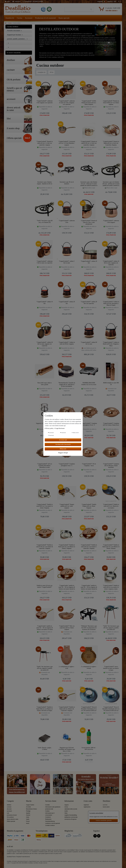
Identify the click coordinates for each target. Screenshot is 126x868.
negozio (67, 805)
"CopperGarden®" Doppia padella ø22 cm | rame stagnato (67, 506)
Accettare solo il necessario (63, 444)
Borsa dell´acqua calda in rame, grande (45, 384)
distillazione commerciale (71, 817)
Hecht (28, 823)
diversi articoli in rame (13, 819)
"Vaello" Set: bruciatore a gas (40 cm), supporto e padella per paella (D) (45, 668)
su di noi (105, 805)
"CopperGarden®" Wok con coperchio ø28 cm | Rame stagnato (67, 628)
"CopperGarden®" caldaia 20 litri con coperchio (89, 303)
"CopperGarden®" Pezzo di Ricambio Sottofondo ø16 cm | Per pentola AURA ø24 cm (111, 709)
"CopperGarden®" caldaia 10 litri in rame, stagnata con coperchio (111, 263)
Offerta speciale (11, 821)
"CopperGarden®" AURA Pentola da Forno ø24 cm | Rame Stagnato (89, 103)
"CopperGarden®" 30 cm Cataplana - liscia (89, 465)
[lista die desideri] (120, 2)
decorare (9, 809)
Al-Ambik (28, 807)
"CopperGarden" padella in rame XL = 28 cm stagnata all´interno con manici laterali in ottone (67, 587)
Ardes (28, 817)
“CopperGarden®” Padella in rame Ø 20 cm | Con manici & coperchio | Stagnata (45, 547)
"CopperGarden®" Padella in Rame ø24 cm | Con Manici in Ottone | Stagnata (67, 547)
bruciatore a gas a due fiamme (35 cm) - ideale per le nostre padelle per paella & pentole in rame (89, 184)
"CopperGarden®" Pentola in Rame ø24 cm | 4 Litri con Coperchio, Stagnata (111, 143)
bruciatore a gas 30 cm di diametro (67, 183)
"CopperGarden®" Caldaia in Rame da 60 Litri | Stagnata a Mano (111, 344)
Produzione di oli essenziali (45, 18)
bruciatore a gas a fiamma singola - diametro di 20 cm (44, 183)
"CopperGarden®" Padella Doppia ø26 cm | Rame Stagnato (89, 506)
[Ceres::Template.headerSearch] (91, 9)
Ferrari (28, 821)
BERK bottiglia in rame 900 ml (111, 384)
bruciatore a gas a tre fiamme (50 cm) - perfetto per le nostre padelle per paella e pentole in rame (111, 184)
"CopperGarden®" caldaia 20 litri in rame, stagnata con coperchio (45, 344)
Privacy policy (49, 428)
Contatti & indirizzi (50, 825)
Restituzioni (48, 819)
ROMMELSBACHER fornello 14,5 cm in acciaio (89, 384)
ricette (66, 811)
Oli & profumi (10, 817)
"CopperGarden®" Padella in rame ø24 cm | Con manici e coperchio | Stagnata (89, 547)
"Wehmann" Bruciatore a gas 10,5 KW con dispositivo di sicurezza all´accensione (89, 628)
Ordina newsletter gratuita (104, 820)
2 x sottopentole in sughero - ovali (67, 667)
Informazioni (69, 801)
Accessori (29, 18)
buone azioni (106, 807)
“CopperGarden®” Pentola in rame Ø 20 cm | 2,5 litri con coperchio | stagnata (89, 143)
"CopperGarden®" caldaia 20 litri (89, 262)
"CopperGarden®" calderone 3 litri (67, 222)
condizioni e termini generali (53, 823)
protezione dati (49, 809)
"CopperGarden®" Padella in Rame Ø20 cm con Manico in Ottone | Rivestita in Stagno (45, 709)
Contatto (47, 805)
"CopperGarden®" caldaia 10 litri (45, 303)
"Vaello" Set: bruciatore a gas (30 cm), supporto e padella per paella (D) (111, 628)
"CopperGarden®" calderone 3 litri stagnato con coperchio (45, 102)
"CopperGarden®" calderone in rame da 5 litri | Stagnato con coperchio (67, 103)
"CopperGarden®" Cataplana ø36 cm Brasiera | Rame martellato (111, 466)
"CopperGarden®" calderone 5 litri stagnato (111, 222)
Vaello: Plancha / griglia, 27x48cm (44, 749)
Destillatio (107, 801)
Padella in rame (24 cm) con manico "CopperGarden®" (44, 586)
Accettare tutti (63, 440)
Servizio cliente (51, 801)
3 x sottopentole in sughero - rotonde (89, 667)
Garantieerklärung (50, 821)
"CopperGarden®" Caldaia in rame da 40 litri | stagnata (67, 343)
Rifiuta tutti (63, 449)
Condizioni (48, 817)
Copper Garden (30, 805)
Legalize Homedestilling (71, 815)
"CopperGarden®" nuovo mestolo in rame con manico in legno (111, 668)
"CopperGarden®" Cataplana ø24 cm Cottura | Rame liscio (111, 424)
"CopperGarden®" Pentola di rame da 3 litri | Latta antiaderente (89, 222)
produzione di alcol (12, 815)
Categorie (10, 801)
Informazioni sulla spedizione (53, 807)
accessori (9, 811)
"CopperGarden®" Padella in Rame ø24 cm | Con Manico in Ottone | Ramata (111, 547)
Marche (29, 801)
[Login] (8, 2)
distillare (9, 805)
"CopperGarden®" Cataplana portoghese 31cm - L (67, 465)
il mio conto (88, 801)
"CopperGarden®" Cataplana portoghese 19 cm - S (89, 424)
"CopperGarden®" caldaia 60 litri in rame (89, 343)
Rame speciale (64, 18)
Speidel (28, 813)
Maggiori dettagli (63, 453)
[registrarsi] (16, 2)
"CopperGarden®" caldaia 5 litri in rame (67, 262)
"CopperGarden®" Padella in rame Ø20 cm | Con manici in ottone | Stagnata (45, 506)
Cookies (47, 811)
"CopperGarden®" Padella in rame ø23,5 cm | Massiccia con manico (111, 506)
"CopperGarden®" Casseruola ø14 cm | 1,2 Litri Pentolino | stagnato (67, 143)
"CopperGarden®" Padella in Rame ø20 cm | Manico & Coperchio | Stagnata (67, 709)
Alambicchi (10, 18)
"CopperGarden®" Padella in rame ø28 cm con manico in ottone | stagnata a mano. (111, 587)
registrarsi (86, 805)
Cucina (19, 18)
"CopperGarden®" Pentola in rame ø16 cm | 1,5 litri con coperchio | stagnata (44, 143)
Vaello (28, 819)
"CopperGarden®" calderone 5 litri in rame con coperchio (44, 262)
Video (66, 813)
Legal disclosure (60, 428)
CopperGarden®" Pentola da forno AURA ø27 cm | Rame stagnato (111, 103)
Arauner (28, 815)
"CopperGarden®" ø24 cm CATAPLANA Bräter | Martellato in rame (45, 466)
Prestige (28, 811)
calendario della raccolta (71, 809)
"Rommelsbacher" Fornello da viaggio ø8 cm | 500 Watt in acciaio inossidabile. (67, 384)
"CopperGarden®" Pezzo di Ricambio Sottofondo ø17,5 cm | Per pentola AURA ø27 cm (89, 709)
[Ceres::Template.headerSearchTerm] (77, 9)
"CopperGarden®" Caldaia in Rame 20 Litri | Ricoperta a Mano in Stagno (111, 303)
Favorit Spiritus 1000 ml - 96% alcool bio (89, 749)
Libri (8, 813)
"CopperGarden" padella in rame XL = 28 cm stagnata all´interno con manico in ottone (45, 628)
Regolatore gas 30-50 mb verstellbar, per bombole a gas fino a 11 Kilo (67, 749)
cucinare (9, 807)
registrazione (87, 807)
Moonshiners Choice (31, 809)
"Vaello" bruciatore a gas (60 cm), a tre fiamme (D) (45, 222)
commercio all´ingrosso (70, 819)
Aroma (66, 807)
